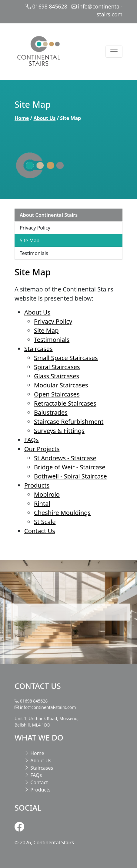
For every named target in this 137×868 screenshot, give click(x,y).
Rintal (42, 504)
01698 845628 (50, 6)
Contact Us (40, 531)
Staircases (38, 349)
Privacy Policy (35, 228)
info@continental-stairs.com (48, 707)
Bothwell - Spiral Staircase (70, 476)
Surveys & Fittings (59, 431)
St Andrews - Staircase (65, 458)
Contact (36, 782)
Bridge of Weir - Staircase (70, 467)
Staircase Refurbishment (69, 422)
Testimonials (34, 253)
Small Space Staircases (66, 358)
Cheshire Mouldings (62, 513)
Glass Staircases (57, 376)
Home (22, 118)
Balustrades (51, 412)
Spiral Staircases (57, 367)
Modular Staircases (61, 385)
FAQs (32, 440)
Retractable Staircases (65, 403)
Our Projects (42, 449)
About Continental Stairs (49, 215)
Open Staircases (57, 394)
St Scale (45, 522)
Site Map (30, 240)
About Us (44, 118)
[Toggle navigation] (114, 52)
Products (37, 485)
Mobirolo (47, 494)
